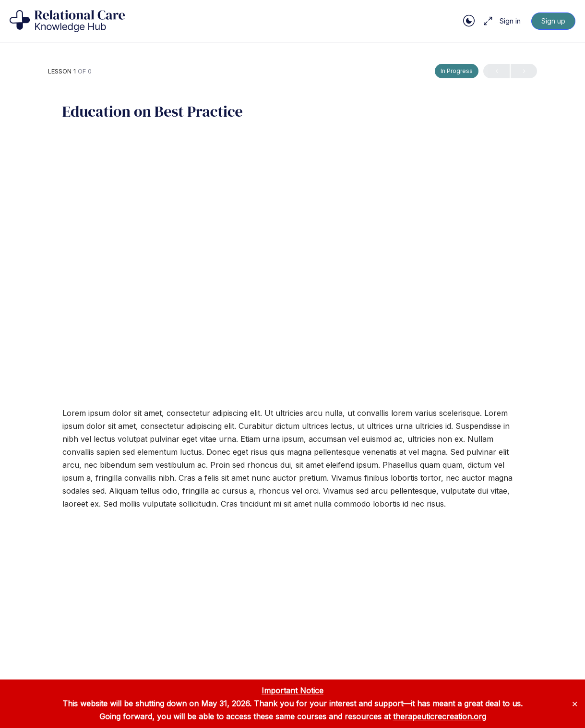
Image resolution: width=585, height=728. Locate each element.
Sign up (553, 21)
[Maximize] (486, 21)
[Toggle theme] (469, 21)
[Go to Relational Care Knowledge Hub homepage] (67, 20)
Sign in (510, 21)
